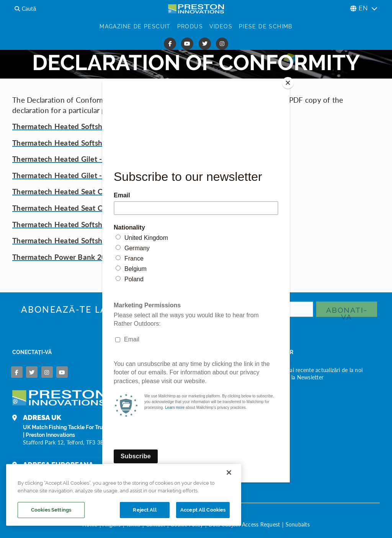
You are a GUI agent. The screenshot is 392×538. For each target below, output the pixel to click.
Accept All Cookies (203, 510)
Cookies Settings (51, 510)
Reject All (145, 510)
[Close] (288, 83)
